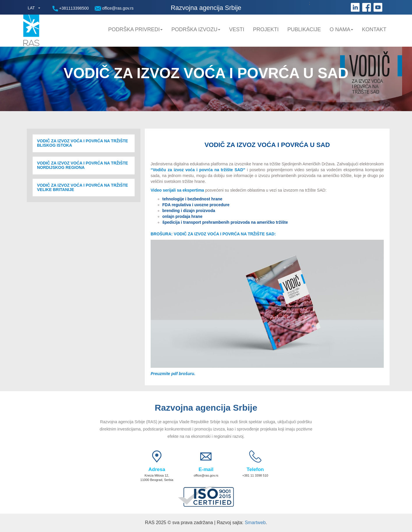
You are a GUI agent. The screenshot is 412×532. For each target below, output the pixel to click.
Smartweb (255, 523)
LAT (31, 8)
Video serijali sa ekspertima (177, 190)
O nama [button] (341, 29)
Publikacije (304, 29)
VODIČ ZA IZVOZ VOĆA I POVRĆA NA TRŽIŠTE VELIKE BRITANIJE (82, 188)
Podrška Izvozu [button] (196, 29)
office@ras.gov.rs (114, 8)
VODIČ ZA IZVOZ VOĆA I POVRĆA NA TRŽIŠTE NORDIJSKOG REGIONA (82, 165)
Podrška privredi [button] (135, 29)
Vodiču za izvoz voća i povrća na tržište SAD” (200, 170)
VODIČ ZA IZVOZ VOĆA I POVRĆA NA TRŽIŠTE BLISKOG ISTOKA (82, 143)
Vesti (237, 29)
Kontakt (374, 29)
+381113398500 (71, 9)
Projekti (266, 29)
